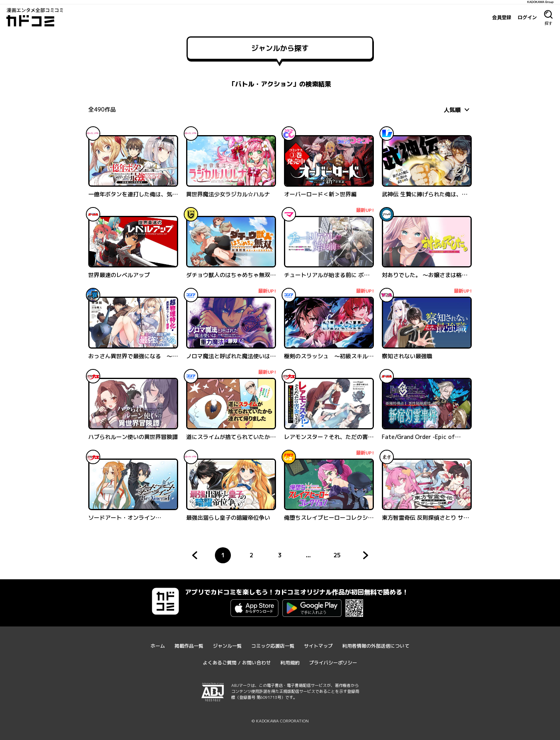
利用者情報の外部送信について (376, 646)
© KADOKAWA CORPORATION (280, 721)
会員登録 (502, 17)
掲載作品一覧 (189, 646)
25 (339, 557)
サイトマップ (318, 646)
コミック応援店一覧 (273, 646)
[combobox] (458, 110)
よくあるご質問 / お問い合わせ (237, 663)
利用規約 (290, 663)
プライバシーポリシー (333, 663)
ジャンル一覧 (227, 646)
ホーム (158, 646)
